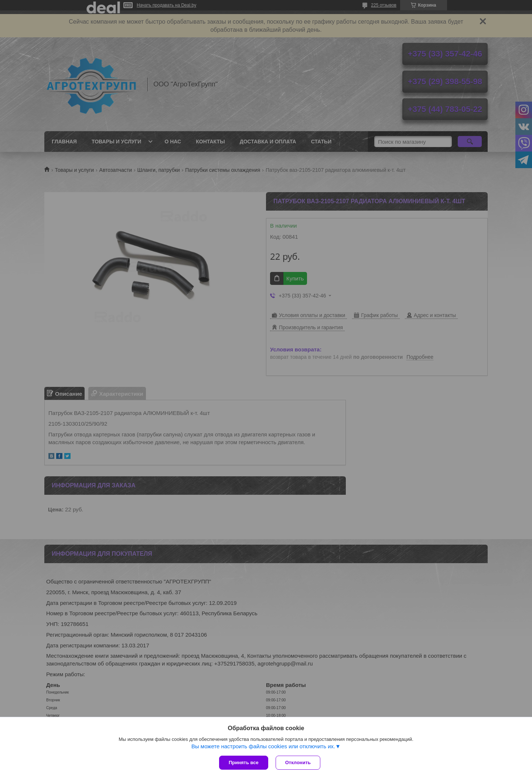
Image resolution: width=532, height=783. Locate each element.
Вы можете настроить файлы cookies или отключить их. (263, 746)
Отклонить (298, 762)
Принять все (244, 762)
